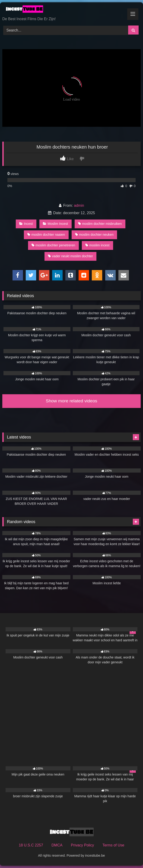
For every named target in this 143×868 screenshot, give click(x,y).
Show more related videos (72, 401)
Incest (26, 224)
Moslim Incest (55, 224)
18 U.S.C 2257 (31, 845)
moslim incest (97, 245)
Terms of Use (113, 845)
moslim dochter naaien (46, 235)
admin (79, 205)
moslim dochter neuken (94, 235)
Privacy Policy (83, 845)
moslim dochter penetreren (53, 245)
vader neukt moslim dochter (70, 256)
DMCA (57, 845)
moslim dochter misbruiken (100, 224)
